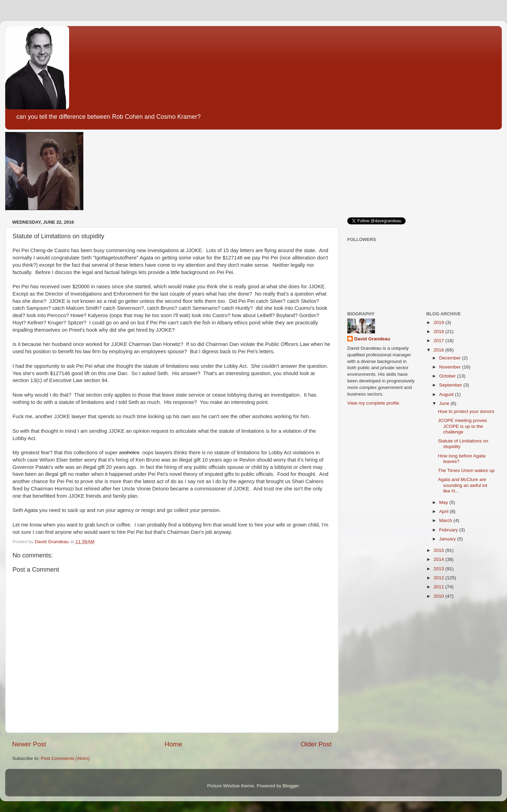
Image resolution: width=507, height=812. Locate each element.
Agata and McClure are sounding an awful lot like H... (463, 485)
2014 (439, 559)
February (449, 530)
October (448, 376)
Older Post (316, 744)
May (444, 502)
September (451, 385)
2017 (439, 341)
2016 (439, 350)
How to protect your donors (466, 411)
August (447, 394)
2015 (439, 550)
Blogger (291, 786)
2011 (439, 587)
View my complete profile (373, 403)
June (445, 403)
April (445, 511)
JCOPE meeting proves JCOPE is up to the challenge (462, 426)
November (451, 367)
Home (173, 744)
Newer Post (29, 744)
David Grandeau (372, 339)
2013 (439, 569)
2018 (439, 332)
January (448, 539)
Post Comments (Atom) (65, 758)
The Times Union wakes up (466, 470)
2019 (439, 322)
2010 (439, 596)
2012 (439, 578)
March (446, 520)
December (451, 358)
